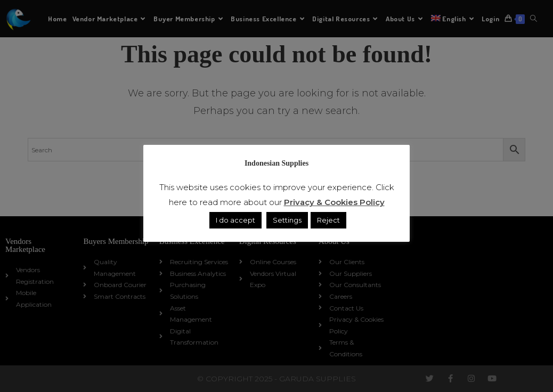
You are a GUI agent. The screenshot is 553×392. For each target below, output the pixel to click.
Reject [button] (328, 220)
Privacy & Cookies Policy (334, 202)
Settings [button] (287, 220)
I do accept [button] (235, 220)
